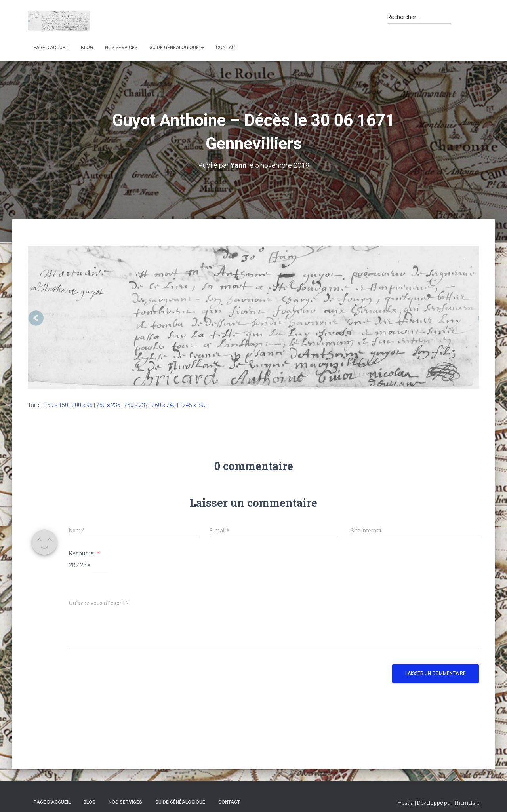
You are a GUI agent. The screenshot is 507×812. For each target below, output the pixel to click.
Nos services (121, 48)
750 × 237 (136, 405)
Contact (227, 48)
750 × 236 (108, 405)
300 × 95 (82, 405)
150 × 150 (56, 405)
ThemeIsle (466, 803)
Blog (87, 48)
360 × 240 (164, 405)
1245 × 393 (193, 405)
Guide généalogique (177, 48)
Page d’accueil (51, 48)
